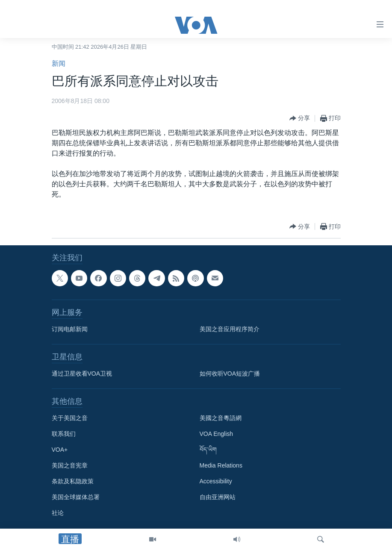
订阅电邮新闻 (70, 329)
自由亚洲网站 (218, 497)
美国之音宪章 (70, 465)
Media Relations (221, 465)
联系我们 (64, 434)
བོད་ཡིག (208, 450)
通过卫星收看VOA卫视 (82, 374)
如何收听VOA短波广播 (230, 374)
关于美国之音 (70, 418)
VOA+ (60, 450)
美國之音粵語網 (221, 418)
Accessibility (216, 481)
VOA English (217, 434)
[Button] (300, 118)
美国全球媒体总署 (76, 497)
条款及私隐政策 (73, 481)
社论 (58, 513)
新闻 (59, 63)
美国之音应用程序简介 (230, 329)
